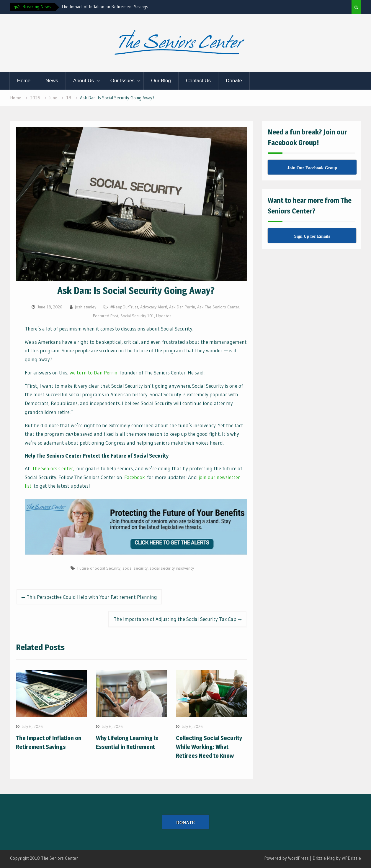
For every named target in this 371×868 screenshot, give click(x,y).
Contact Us (198, 81)
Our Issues (122, 81)
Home (24, 81)
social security (135, 568)
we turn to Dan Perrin (94, 373)
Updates (164, 316)
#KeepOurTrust (124, 307)
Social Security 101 (137, 316)
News (52, 81)
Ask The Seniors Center (218, 307)
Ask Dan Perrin (182, 307)
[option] (114, 7)
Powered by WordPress (286, 858)
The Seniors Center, (53, 468)
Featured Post (106, 316)
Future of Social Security (99, 568)
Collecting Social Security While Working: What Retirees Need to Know (209, 747)
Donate (234, 81)
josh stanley (86, 307)
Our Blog (161, 81)
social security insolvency (172, 568)
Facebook (135, 477)
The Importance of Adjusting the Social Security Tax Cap (175, 619)
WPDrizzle (351, 858)
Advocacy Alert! (154, 307)
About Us (84, 81)
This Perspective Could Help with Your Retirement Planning (92, 597)
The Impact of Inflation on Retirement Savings (105, 7)
